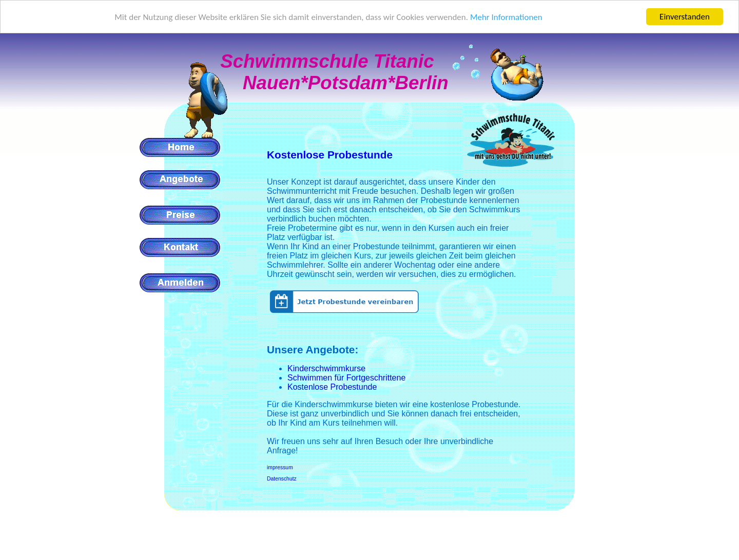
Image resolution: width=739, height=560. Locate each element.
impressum (280, 467)
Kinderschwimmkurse (326, 368)
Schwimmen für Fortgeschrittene (346, 378)
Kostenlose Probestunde (330, 155)
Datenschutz (282, 479)
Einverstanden (685, 17)
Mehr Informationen (506, 17)
